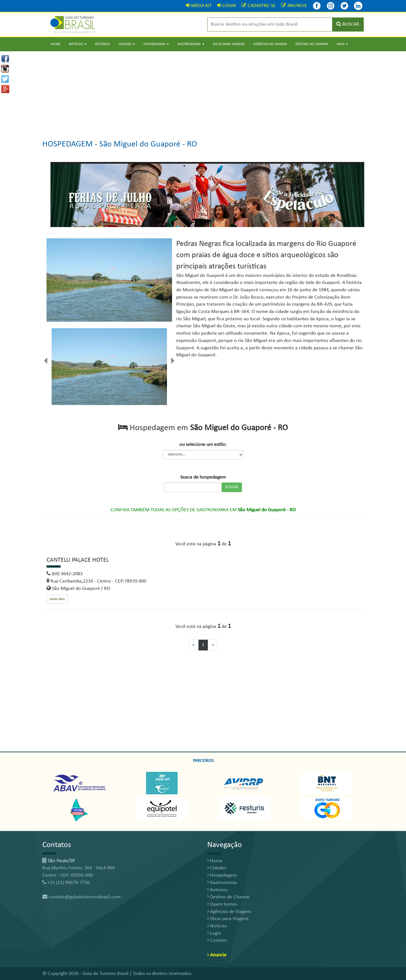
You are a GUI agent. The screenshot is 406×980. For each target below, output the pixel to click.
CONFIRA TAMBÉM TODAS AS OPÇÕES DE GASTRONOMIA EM (203, 510)
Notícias (217, 926)
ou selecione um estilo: (203, 445)
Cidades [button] (127, 44)
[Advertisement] (203, 91)
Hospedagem (222, 875)
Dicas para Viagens (229, 44)
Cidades (217, 868)
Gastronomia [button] (191, 44)
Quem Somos (222, 904)
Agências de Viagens (270, 44)
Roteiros (102, 44)
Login (214, 933)
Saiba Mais (57, 599)
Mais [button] (342, 44)
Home (56, 44)
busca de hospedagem (203, 477)
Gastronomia (222, 883)
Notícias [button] (78, 44)
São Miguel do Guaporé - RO (148, 144)
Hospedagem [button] (156, 44)
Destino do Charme (312, 44)
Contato (217, 940)
